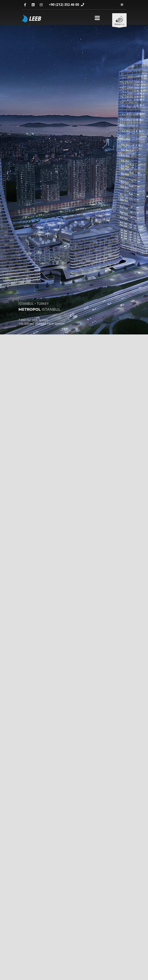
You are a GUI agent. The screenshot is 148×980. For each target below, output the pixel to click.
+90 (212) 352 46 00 (65, 5)
